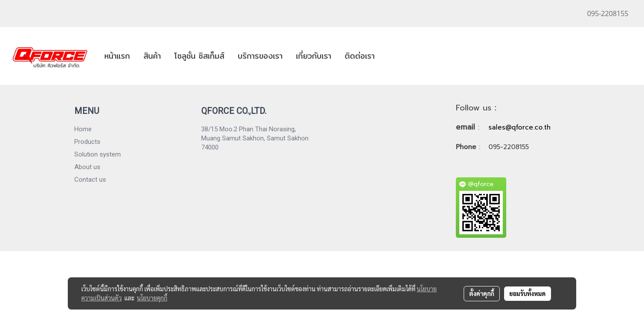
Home (83, 129)
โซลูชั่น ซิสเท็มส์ (199, 56)
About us (87, 167)
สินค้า (152, 56)
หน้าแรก (117, 56)
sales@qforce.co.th (520, 127)
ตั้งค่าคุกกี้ (482, 293)
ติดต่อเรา (360, 56)
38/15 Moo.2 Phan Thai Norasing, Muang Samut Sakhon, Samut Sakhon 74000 (255, 138)
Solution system (98, 154)
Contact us (90, 180)
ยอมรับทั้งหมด (528, 293)
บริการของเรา (260, 56)
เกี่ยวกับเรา (314, 56)
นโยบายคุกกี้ (152, 298)
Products (87, 142)
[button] (389, 56)
